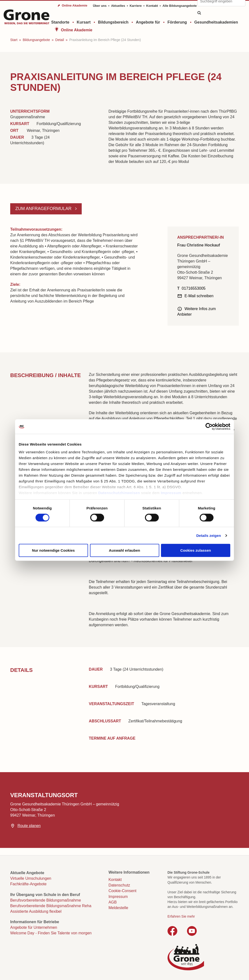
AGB (113, 902)
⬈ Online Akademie (72, 5)
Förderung (177, 22)
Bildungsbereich (113, 22)
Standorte (60, 22)
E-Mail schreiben (199, 296)
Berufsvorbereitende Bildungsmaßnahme (46, 900)
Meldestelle (118, 908)
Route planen (29, 826)
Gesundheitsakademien (216, 22)
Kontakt (152, 6)
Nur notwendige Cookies (53, 550)
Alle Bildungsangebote (180, 6)
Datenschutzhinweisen (119, 493)
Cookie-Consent (122, 891)
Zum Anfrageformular (44, 209)
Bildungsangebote (36, 40)
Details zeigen (209, 535)
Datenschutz (119, 885)
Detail (60, 40)
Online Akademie (77, 30)
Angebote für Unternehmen (34, 927)
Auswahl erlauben (124, 550)
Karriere (136, 6)
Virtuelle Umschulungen (31, 878)
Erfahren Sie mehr (181, 916)
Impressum (171, 493)
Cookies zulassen (196, 550)
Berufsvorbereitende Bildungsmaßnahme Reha (51, 906)
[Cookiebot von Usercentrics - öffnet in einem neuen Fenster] (209, 427)
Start (14, 40)
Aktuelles (118, 6)
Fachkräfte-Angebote (28, 884)
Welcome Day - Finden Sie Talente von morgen (51, 933)
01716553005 (194, 288)
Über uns (100, 6)
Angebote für (148, 22)
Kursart (84, 22)
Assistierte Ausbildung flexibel (36, 911)
